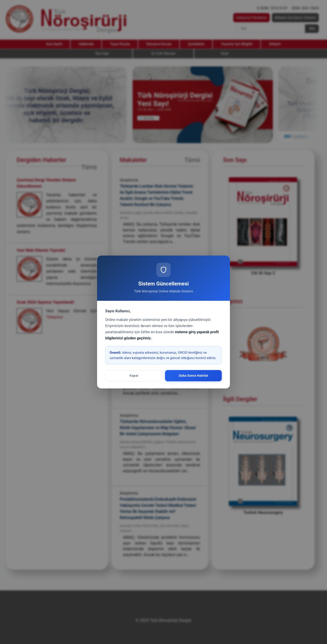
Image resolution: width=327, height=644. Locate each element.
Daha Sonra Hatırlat (194, 376)
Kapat (134, 376)
